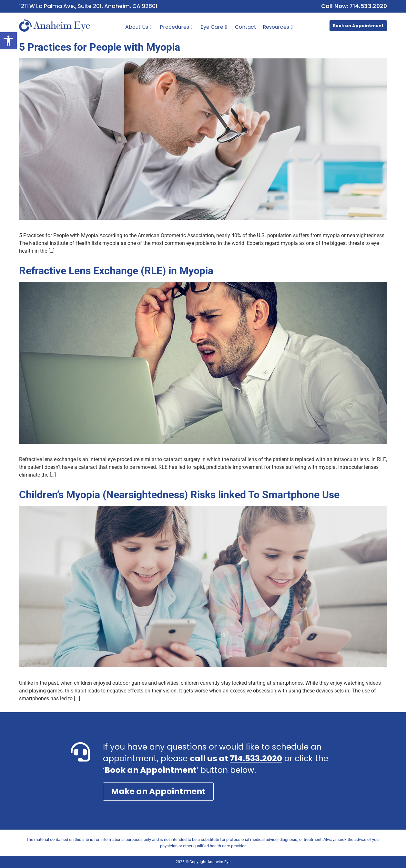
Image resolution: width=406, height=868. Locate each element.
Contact (246, 27)
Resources (278, 27)
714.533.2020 (256, 758)
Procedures (176, 27)
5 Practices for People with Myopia (100, 47)
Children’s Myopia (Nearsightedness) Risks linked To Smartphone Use (179, 495)
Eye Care (214, 27)
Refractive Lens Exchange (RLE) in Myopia (116, 271)
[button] (8, 41)
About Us (138, 27)
